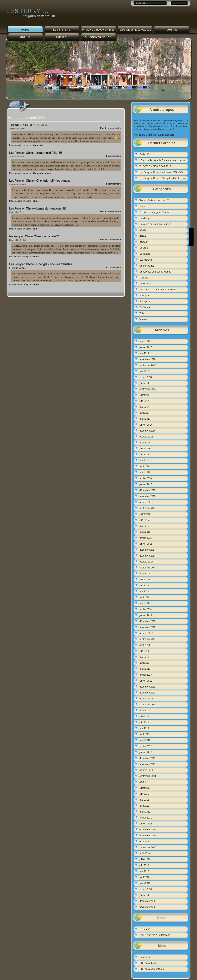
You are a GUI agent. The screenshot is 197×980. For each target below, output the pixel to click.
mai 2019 (144, 353)
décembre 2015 (147, 490)
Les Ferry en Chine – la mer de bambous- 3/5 (38, 208)
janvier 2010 (146, 895)
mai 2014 (144, 591)
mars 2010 (145, 883)
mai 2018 (144, 371)
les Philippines (147, 266)
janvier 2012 (146, 752)
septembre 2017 (148, 389)
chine (48, 173)
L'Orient (144, 242)
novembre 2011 (147, 764)
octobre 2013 (146, 633)
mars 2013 (145, 669)
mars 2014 (145, 603)
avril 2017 (144, 413)
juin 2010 (144, 865)
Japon (143, 236)
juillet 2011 (145, 788)
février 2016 (146, 478)
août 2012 (145, 711)
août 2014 (145, 574)
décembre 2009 (147, 901)
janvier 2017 (146, 425)
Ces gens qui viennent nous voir (156, 224)
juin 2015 (144, 520)
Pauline (172, 30)
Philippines (145, 296)
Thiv (142, 313)
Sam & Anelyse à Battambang (155, 935)
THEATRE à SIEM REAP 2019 (28, 125)
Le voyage (145, 254)
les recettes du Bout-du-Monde (155, 272)
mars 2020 (145, 341)
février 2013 (146, 675)
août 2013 (145, 645)
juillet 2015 (145, 514)
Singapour (145, 302)
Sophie (25, 37)
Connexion (145, 957)
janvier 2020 (146, 347)
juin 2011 (144, 794)
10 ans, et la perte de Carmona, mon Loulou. (162, 160)
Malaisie (144, 278)
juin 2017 (144, 401)
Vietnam (144, 319)
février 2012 (146, 746)
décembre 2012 (147, 687)
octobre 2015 (146, 502)
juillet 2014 (145, 580)
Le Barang (145, 929)
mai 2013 (144, 657)
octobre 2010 (146, 842)
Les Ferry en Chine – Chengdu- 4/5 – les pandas (40, 181)
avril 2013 (144, 663)
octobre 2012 (146, 699)
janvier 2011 (146, 824)
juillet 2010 (145, 859)
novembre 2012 (147, 693)
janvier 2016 (146, 484)
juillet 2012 (145, 717)
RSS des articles (148, 963)
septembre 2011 (148, 776)
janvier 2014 (146, 615)
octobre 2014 (146, 562)
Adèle (142, 206)
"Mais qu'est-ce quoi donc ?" (154, 200)
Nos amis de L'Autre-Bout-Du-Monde (158, 290)
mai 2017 (144, 407)
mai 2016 (144, 461)
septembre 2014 (148, 568)
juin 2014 (144, 586)
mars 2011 (145, 812)
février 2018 (146, 377)
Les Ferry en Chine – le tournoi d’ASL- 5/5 (36, 153)
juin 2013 (144, 651)
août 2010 (145, 853)
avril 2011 (144, 806)
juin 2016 (144, 455)
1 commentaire (113, 156)
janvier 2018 (146, 383)
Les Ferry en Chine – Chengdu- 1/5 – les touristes (41, 264)
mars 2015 (145, 532)
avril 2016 (144, 466)
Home (25, 30)
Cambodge (39, 145)
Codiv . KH (145, 154)
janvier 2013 (146, 681)
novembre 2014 (147, 556)
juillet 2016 (145, 449)
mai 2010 (144, 871)
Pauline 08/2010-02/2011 (135, 30)
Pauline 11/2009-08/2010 (98, 30)
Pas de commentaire (111, 128)
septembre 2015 (148, 508)
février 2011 (146, 818)
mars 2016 (145, 472)
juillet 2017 (145, 395)
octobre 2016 (146, 437)
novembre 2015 (147, 496)
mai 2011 (144, 800)
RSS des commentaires (152, 969)
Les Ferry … (28, 11)
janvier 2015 (146, 544)
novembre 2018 (147, 359)
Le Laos (144, 248)
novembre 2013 (147, 627)
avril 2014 (144, 597)
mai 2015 (144, 526)
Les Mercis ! (146, 260)
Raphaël (62, 37)
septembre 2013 (148, 639)
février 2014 (146, 609)
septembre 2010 (148, 847)
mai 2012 (144, 728)
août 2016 (145, 443)
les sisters (62, 30)
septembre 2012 (148, 705)
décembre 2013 (147, 621)
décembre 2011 (147, 758)
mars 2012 (145, 740)
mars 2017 (145, 419)
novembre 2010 (147, 836)
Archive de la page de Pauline (155, 212)
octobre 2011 (146, 770)
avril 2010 (144, 877)
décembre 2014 (147, 550)
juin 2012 (144, 722)
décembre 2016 (147, 431)
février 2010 (146, 889)
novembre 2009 (147, 907)
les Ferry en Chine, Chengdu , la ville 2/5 (35, 236)
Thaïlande (145, 307)
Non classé (145, 284)
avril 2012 (144, 734)
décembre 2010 (147, 830)
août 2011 (145, 782)
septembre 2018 (148, 365)
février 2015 (146, 538)
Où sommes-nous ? (98, 37)
